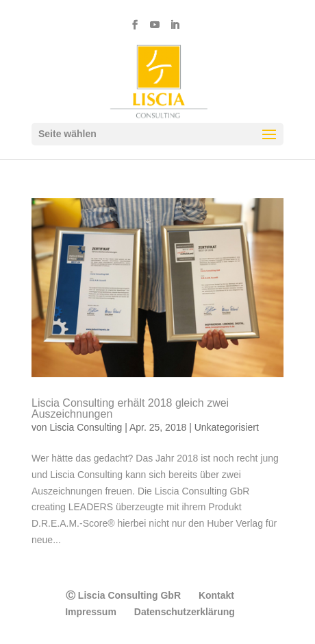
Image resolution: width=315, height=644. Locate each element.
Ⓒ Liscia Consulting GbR (123, 595)
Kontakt (216, 595)
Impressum (91, 612)
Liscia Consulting (86, 427)
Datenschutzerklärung (185, 612)
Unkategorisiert (227, 427)
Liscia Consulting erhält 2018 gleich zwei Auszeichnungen (130, 408)
